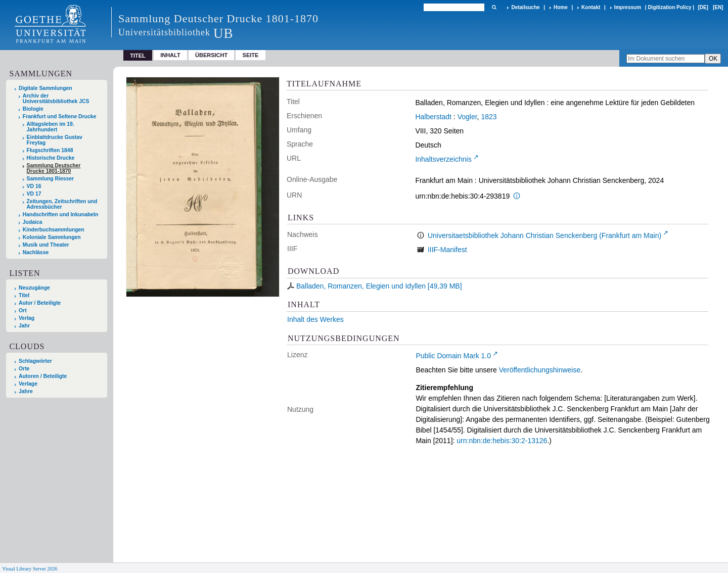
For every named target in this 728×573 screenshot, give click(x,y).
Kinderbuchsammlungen (54, 230)
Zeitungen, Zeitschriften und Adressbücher (62, 204)
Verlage (28, 384)
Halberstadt (433, 117)
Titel (24, 295)
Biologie (33, 109)
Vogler (467, 117)
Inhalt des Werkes (315, 319)
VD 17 (34, 194)
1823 (489, 117)
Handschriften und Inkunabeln (61, 214)
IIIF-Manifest (447, 250)
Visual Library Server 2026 (30, 569)
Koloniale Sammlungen (52, 237)
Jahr (24, 326)
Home (561, 7)
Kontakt (591, 7)
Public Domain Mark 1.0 (453, 356)
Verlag (27, 318)
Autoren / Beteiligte (43, 376)
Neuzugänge (34, 288)
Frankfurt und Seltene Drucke (60, 116)
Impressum (628, 7)
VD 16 (34, 186)
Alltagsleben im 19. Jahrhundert (51, 127)
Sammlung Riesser (51, 179)
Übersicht (211, 55)
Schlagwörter (35, 361)
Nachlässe (36, 252)
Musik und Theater (46, 245)
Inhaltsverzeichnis (443, 159)
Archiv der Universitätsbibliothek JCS (56, 99)
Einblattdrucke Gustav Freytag (55, 140)
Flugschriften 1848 (50, 150)
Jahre (26, 391)
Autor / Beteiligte (40, 303)
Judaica (33, 222)
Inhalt (170, 55)
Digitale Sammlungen (45, 88)
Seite (251, 55)
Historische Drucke (51, 158)
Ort (23, 311)
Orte (24, 369)
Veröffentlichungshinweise (540, 370)
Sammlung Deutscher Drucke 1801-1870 (54, 168)
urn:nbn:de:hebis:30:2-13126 (502, 441)
